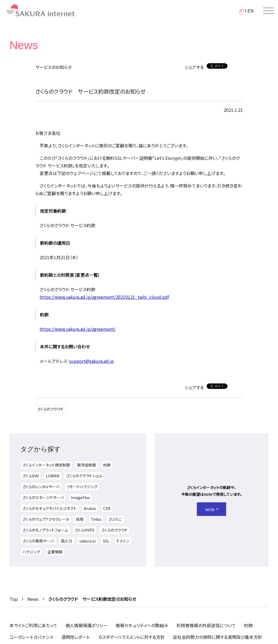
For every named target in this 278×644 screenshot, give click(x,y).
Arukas (90, 508)
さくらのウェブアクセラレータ (46, 519)
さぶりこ (115, 519)
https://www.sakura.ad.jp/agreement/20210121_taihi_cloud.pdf (104, 297)
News (33, 599)
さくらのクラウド (50, 409)
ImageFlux (80, 497)
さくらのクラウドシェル (84, 476)
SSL (106, 541)
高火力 (67, 541)
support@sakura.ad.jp (91, 361)
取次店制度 (87, 465)
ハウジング (31, 552)
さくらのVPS (85, 530)
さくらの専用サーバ (38, 541)
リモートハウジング (82, 487)
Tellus (96, 519)
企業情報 (55, 552)
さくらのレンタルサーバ (41, 487)
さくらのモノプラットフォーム (45, 530)
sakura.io (88, 541)
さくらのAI (31, 476)
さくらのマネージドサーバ (43, 497)
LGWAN (53, 476)
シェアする (194, 67)
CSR (107, 508)
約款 (107, 465)
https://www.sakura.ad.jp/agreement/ (78, 329)
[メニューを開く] (268, 11)
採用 (80, 519)
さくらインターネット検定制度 (46, 465)
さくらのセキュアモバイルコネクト (50, 508)
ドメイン (123, 541)
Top (14, 599)
